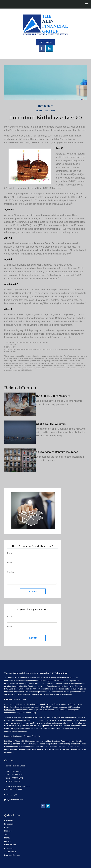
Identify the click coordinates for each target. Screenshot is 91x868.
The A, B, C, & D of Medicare (53, 396)
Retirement (9, 820)
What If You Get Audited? (51, 424)
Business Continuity (32, 736)
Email (9, 563)
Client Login (46, 42)
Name (10, 553)
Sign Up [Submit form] (33, 638)
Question (11, 572)
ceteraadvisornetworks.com (16, 731)
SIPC (13, 710)
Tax (6, 834)
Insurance (8, 831)
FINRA (7, 710)
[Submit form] (33, 591)
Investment (9, 824)
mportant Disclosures (14, 736)
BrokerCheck (63, 673)
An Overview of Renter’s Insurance (57, 452)
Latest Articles (10, 845)
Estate (7, 827)
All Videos (8, 848)
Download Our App (12, 855)
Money (7, 838)
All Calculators (10, 852)
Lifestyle (8, 841)
